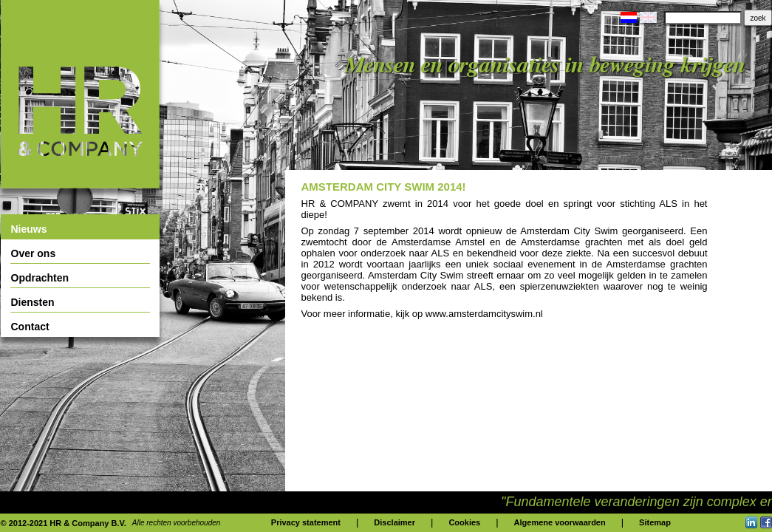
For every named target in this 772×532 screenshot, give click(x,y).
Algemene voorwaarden (560, 522)
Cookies (464, 522)
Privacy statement (306, 522)
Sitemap (655, 522)
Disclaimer (394, 522)
